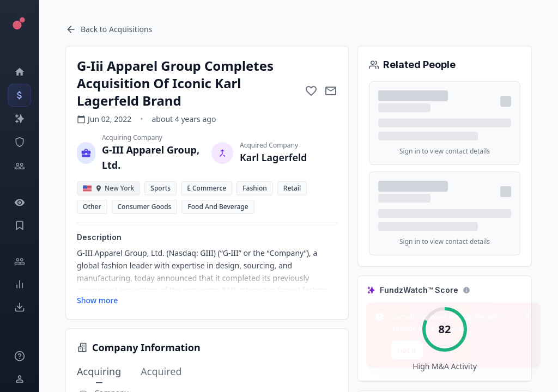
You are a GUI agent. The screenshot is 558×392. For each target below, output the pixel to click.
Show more (97, 300)
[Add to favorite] (311, 91)
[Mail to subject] (331, 91)
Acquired (161, 371)
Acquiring (99, 372)
